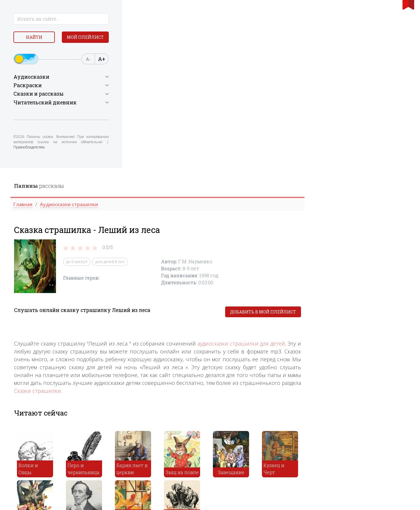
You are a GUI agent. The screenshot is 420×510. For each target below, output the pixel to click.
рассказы (144, 18)
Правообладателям (55, 159)
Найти (52, 38)
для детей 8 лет (215, 94)
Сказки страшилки (142, 223)
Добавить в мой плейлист (368, 144)
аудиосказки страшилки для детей (346, 176)
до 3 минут (182, 94)
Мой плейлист (53, 51)
